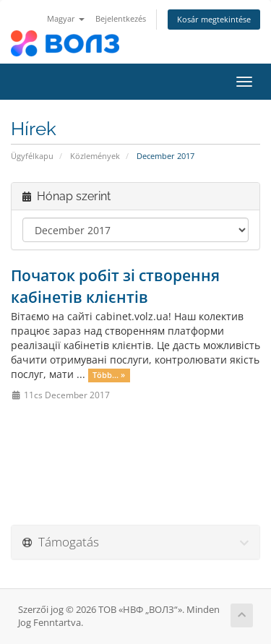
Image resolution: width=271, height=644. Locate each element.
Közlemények (95, 156)
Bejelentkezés (121, 18)
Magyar (66, 18)
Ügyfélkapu (32, 156)
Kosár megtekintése (214, 19)
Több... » (109, 375)
